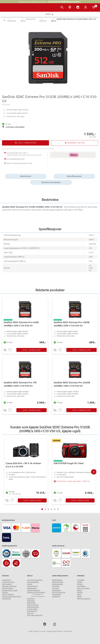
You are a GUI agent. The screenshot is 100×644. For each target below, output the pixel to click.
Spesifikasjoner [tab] (74, 176)
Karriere (30, 584)
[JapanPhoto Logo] (7, 9)
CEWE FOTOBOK (58, 582)
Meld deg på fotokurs (9, 586)
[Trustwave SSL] (17, 554)
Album (79, 594)
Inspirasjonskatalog (34, 590)
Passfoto (5, 592)
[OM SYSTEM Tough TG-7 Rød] (74, 467)
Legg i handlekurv (32, 350)
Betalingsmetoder (33, 607)
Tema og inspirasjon (84, 599)
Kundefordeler (32, 588)
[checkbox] (10, 350)
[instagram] (55, 624)
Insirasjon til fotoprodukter (36, 592)
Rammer (80, 592)
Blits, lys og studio (83, 588)
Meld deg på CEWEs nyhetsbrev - (50, 2)
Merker (79, 596)
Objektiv (80, 584)
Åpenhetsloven (32, 611)
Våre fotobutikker (33, 582)
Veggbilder (56, 586)
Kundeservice (7, 580)
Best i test (30, 613)
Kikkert (79, 590)
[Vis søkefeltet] (63, 8)
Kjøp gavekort (7, 584)
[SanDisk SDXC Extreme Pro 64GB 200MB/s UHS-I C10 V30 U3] (25, 321)
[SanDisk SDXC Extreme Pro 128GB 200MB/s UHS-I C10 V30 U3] (75, 321)
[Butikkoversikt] (70, 8)
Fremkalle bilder (57, 584)
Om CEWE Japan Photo (35, 580)
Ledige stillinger (32, 586)
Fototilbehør (81, 586)
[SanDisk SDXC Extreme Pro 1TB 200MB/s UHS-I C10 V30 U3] (25, 382)
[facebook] (45, 624)
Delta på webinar (8, 588)
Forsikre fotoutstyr (8, 582)
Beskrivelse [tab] (26, 176)
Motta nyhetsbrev (8, 594)
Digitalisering (7, 599)
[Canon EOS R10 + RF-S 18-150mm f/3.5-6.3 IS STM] (26, 467)
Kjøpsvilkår (31, 601)
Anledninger (56, 596)
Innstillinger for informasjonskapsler (38, 595)
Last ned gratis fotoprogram (12, 596)
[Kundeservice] (78, 8)
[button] (94, 472)
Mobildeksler (56, 590)
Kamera (80, 582)
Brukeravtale (31, 603)
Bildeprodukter (57, 580)
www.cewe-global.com (35, 615)
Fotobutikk (81, 580)
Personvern (31, 599)
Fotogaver (56, 588)
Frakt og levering (33, 605)
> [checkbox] (6, 350)
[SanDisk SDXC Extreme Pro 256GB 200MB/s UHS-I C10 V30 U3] (75, 382)
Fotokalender (57, 594)
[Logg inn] (86, 8)
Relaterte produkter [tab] (51, 182)
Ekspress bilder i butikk (10, 590)
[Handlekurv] (94, 8)
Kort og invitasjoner (59, 592)
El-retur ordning (32, 609)
